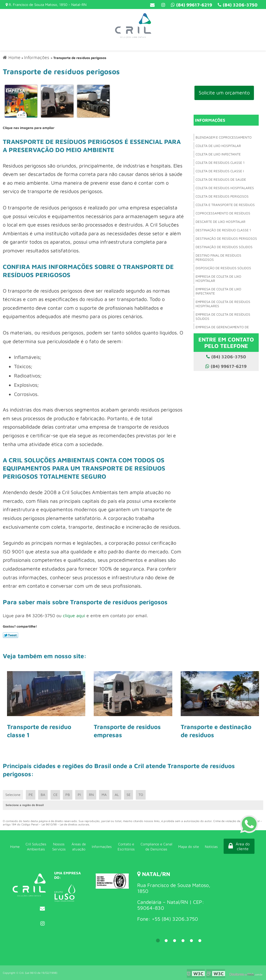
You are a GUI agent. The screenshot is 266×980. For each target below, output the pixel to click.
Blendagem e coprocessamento (224, 137)
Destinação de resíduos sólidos (224, 247)
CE (56, 795)
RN (93, 795)
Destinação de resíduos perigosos (226, 238)
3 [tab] (175, 941)
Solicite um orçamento (224, 93)
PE (31, 795)
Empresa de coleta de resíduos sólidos (223, 316)
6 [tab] (200, 941)
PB (69, 795)
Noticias (208, 847)
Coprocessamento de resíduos (223, 213)
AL (119, 795)
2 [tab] (166, 941)
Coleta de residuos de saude (221, 179)
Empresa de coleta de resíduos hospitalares (223, 304)
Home (15, 847)
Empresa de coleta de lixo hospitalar (218, 279)
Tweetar (11, 635)
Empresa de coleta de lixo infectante (218, 291)
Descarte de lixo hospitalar (221, 222)
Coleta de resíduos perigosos (222, 196)
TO (144, 795)
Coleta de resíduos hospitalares (225, 188)
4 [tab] (183, 941)
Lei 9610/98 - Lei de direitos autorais (65, 824)
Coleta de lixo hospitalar (218, 146)
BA (44, 795)
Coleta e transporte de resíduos (225, 205)
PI (81, 795)
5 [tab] (191, 941)
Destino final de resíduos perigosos (218, 257)
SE (131, 795)
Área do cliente (237, 846)
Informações (210, 120)
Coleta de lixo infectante (218, 154)
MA (106, 795)
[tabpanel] (175, 897)
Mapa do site (185, 847)
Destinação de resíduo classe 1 (223, 230)
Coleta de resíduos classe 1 (220, 163)
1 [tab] (158, 941)
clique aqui (74, 615)
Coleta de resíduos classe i (220, 171)
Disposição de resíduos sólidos (223, 268)
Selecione (13, 795)
